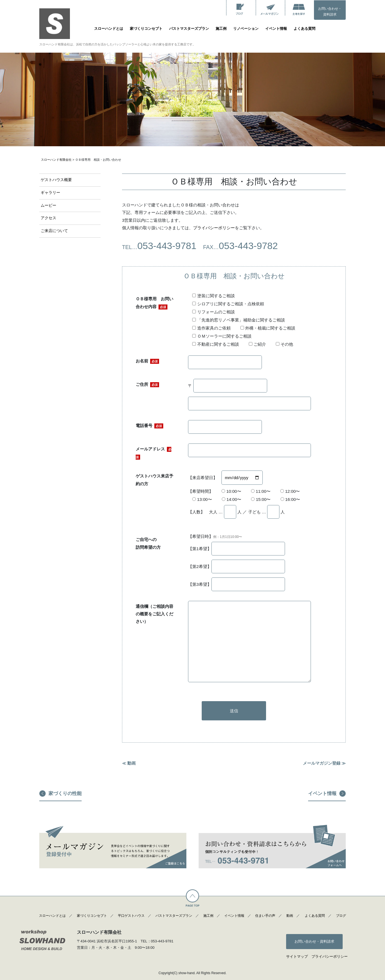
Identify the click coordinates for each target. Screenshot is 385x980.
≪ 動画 (129, 763)
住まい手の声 (265, 916)
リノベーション (246, 29)
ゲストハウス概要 (56, 180)
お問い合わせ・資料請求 (330, 12)
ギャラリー (50, 193)
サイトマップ (297, 956)
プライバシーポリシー (214, 228)
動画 (290, 916)
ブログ (341, 916)
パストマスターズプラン (189, 29)
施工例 (221, 29)
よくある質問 (304, 29)
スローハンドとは (109, 29)
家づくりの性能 (65, 793)
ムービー (48, 205)
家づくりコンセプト (146, 29)
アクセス (48, 218)
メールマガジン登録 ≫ (324, 763)
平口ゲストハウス (131, 916)
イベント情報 (276, 29)
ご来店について (54, 231)
